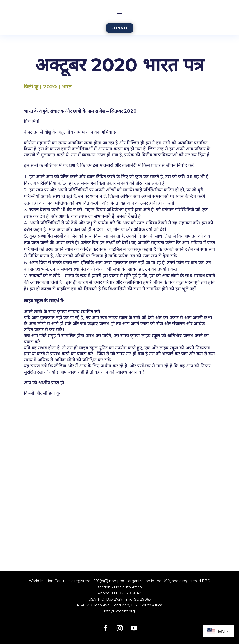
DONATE (120, 28)
